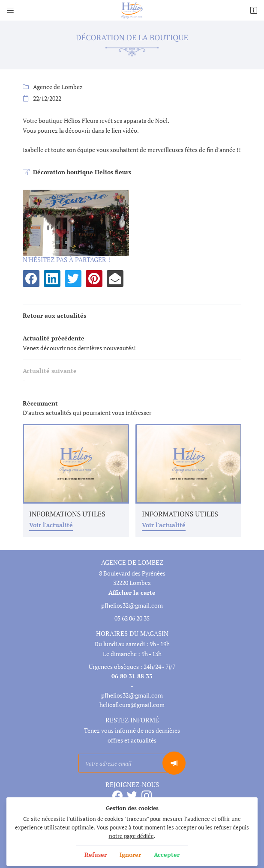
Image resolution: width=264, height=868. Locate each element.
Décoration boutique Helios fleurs (82, 172)
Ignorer (130, 855)
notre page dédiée (131, 836)
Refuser (96, 855)
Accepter (167, 855)
